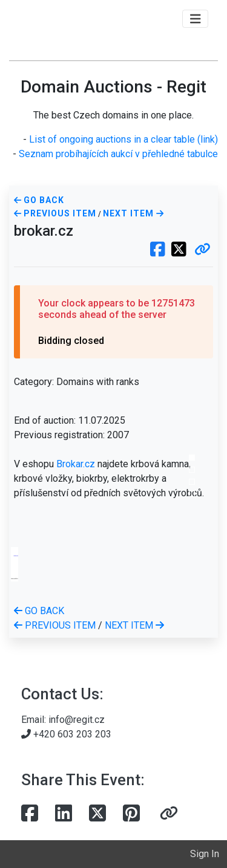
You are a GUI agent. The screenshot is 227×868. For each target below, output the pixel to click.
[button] (202, 250)
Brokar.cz (76, 464)
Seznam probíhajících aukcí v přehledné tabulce (118, 154)
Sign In (205, 854)
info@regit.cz (77, 720)
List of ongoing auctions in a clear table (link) (123, 139)
